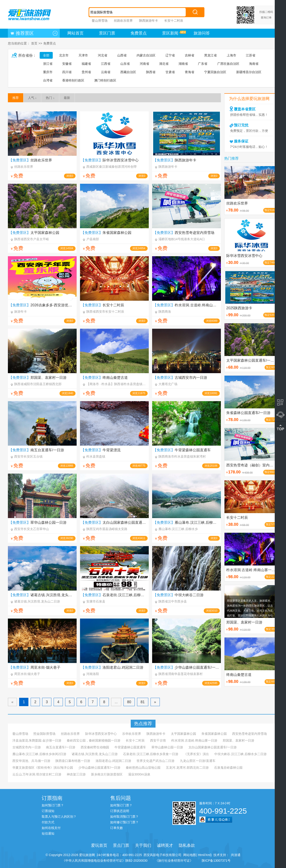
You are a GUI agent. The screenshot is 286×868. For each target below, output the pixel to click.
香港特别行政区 (73, 80)
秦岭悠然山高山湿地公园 (143, 768)
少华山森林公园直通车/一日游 (99, 768)
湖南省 (183, 64)
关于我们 (143, 845)
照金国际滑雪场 (44, 734)
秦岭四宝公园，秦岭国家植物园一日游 (94, 740)
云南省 (106, 72)
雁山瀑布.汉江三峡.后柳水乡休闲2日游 (39, 754)
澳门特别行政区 (105, 80)
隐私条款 (187, 845)
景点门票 (121, 845)
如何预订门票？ (53, 805)
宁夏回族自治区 (215, 72)
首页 (34, 43)
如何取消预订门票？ (124, 817)
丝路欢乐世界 (123, 21)
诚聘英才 (165, 845)
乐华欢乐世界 (132, 734)
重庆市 (48, 72)
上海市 (231, 55)
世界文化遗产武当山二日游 (156, 761)
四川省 (67, 72)
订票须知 (48, 811)
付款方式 (48, 822)
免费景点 (139, 33)
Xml (208, 855)
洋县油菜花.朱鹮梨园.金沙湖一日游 (37, 740)
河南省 (144, 64)
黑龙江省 (210, 55)
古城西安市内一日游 (27, 747)
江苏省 (251, 55)
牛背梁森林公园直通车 (130, 747)
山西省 (122, 55)
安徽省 (67, 64)
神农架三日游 (76, 774)
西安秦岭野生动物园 (95, 747)
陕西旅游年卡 (149, 21)
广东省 (203, 64)
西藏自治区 (128, 72)
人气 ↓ (32, 98)
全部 (46, 55)
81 (143, 702)
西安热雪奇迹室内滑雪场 (249, 734)
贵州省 (86, 72)
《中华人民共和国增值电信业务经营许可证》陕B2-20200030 (105, 861)
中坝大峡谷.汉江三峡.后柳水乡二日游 (240, 754)
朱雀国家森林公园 (214, 734)
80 (129, 702)
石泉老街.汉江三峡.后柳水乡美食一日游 (151, 754)
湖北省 (164, 64)
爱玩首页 (99, 845)
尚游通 (235, 855)
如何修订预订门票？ (124, 822)
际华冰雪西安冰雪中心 (101, 734)
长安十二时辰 (174, 21)
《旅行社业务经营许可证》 (174, 861)
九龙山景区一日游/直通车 (198, 761)
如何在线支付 (51, 828)
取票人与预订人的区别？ (59, 817)
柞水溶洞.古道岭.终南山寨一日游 (194, 740)
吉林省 (190, 55)
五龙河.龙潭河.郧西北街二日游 (187, 768)
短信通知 (48, 833)
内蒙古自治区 (146, 55)
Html (201, 855)
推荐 (16, 98)
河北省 (103, 55)
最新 (67, 98)
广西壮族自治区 (228, 64)
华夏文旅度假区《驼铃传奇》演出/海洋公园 (43, 768)
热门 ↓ (50, 98)
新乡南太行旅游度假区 (107, 774)
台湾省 (48, 80)
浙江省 (48, 64)
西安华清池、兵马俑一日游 (31, 761)
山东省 (125, 64)
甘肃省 (170, 72)
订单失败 (117, 828)
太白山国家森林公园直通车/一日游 (213, 747)
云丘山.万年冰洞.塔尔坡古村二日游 (37, 774)
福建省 (86, 64)
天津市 (83, 55)
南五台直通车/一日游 (61, 747)
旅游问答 (202, 33)
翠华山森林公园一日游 (167, 747)
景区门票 (107, 33)
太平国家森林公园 (183, 734)
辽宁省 (170, 55)
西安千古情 (158, 740)
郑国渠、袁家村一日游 (238, 740)
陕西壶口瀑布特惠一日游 (73, 761)
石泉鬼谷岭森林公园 (228, 768)
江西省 (106, 64)
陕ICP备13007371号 (216, 861)
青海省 (190, 72)
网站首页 (76, 33)
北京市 (64, 55)
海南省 (254, 64)
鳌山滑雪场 (100, 21)
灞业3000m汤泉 (139, 774)
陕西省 (151, 72)
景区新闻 (170, 33)
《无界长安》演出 (196, 754)
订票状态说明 (120, 811)
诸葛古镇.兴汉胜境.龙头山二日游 (95, 754)
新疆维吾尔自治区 (249, 72)
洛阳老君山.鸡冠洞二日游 (113, 761)
